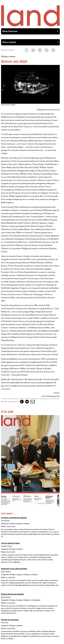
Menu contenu (30, 42)
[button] (32, 402)
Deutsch (4, 50)
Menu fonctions (30, 31)
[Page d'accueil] (30, 26)
